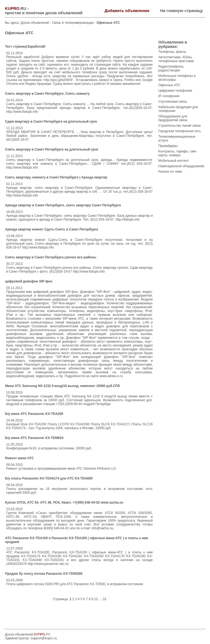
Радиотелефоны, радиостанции (171, 68)
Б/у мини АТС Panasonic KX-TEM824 (34, 438)
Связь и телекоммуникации (73, 23)
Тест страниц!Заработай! (25, 47)
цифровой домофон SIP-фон (29, 281)
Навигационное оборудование (181, 166)
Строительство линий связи (180, 126)
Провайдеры (168, 146)
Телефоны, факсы (172, 52)
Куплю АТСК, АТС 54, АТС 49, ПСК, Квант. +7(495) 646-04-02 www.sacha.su (64, 503)
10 (96, 599)
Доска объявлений (35, 23)
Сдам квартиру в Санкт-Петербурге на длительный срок (51, 122)
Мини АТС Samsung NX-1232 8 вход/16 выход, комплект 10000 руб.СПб (62, 386)
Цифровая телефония (175, 91)
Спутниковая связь (173, 102)
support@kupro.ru (43, 638)
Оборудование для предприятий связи (173, 118)
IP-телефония (169, 96)
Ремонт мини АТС (20, 458)
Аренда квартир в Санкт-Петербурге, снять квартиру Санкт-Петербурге (63, 205)
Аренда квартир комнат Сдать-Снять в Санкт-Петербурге (52, 229)
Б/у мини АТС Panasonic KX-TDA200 (34, 414)
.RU (16, 8)
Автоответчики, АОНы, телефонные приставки (176, 59)
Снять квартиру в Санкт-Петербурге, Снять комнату (47, 94)
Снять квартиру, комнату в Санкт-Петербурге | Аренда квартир (56, 177)
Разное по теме (170, 172)
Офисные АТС (169, 85)
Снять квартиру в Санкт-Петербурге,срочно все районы (51, 257)
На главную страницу (182, 11)
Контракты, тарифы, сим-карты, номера (178, 153)
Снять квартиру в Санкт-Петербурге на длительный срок (52, 149)
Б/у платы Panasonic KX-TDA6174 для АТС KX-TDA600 (49, 478)
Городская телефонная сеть (180, 131)
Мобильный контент (174, 161)
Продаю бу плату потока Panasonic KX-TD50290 (44, 574)
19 (104, 599)
